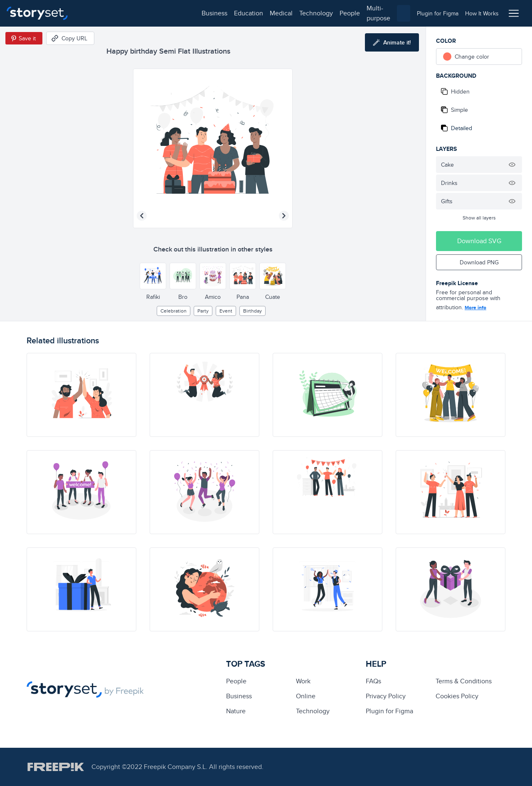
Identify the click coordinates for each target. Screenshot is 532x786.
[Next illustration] (284, 216)
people (229, 13)
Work (303, 681)
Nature (236, 711)
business (94, 13)
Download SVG (479, 241)
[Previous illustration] (142, 216)
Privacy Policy (386, 696)
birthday (252, 311)
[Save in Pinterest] (24, 38)
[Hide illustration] (512, 165)
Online (306, 696)
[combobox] (352, 13)
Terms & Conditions (464, 681)
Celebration (174, 311)
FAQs (373, 681)
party (203, 311)
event (226, 311)
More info (475, 308)
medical (161, 13)
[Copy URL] (70, 38)
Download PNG (479, 262)
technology (196, 13)
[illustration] (81, 395)
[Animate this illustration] (392, 42)
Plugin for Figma (389, 711)
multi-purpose (266, 13)
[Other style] (153, 276)
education (128, 13)
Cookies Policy (457, 696)
